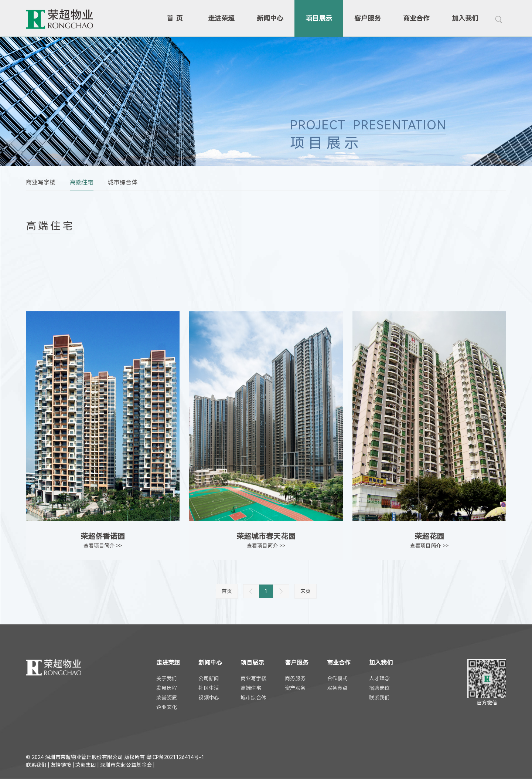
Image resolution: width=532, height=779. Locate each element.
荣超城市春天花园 (266, 536)
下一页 (281, 591)
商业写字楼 (41, 182)
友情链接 (61, 765)
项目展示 (319, 18)
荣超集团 (86, 765)
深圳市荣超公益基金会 (126, 765)
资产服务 (295, 688)
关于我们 (167, 678)
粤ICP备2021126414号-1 (175, 757)
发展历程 (167, 688)
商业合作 (416, 18)
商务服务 (295, 678)
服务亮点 (337, 688)
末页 (306, 591)
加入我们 (465, 18)
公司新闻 (209, 678)
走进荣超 (221, 18)
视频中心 (209, 698)
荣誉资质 (167, 698)
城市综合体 (123, 182)
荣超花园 (429, 536)
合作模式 (337, 678)
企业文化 (167, 707)
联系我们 (379, 698)
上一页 (251, 591)
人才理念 (379, 678)
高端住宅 (82, 182)
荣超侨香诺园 (103, 536)
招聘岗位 (379, 688)
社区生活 (209, 688)
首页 (176, 18)
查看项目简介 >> (103, 546)
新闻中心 (270, 18)
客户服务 (368, 18)
